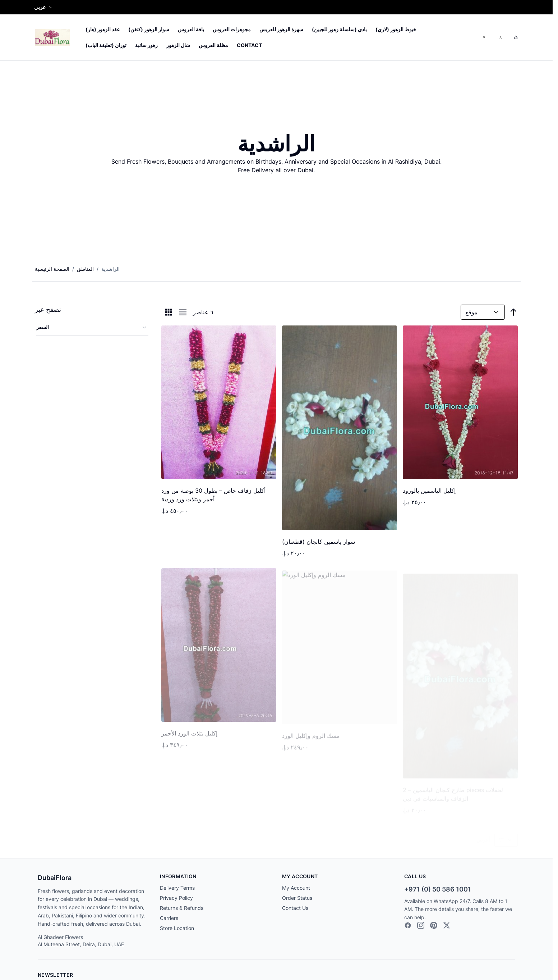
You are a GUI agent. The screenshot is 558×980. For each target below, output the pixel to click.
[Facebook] (408, 925)
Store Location (177, 928)
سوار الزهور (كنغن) (149, 29)
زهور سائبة (146, 45)
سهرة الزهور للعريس (281, 29)
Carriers (169, 918)
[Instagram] (421, 925)
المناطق (85, 269)
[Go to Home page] (52, 37)
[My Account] (500, 37)
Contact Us (295, 908)
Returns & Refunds (182, 908)
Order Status (297, 898)
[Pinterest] (434, 925)
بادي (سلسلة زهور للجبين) (339, 29)
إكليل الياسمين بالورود (429, 491)
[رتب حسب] (483, 312)
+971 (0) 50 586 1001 (438, 889)
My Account (296, 888)
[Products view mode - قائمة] (183, 312)
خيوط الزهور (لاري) (396, 29)
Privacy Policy (176, 898)
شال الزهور (178, 45)
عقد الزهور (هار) (103, 29)
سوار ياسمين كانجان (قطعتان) (319, 542)
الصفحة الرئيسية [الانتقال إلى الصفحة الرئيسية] (52, 269)
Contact (249, 45)
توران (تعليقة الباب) (106, 45)
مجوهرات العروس (232, 29)
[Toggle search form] (484, 37)
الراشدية (110, 269)
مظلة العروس (213, 45)
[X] (447, 925)
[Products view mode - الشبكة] (169, 312)
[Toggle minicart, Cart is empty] (516, 37)
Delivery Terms (177, 888)
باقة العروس (191, 29)
